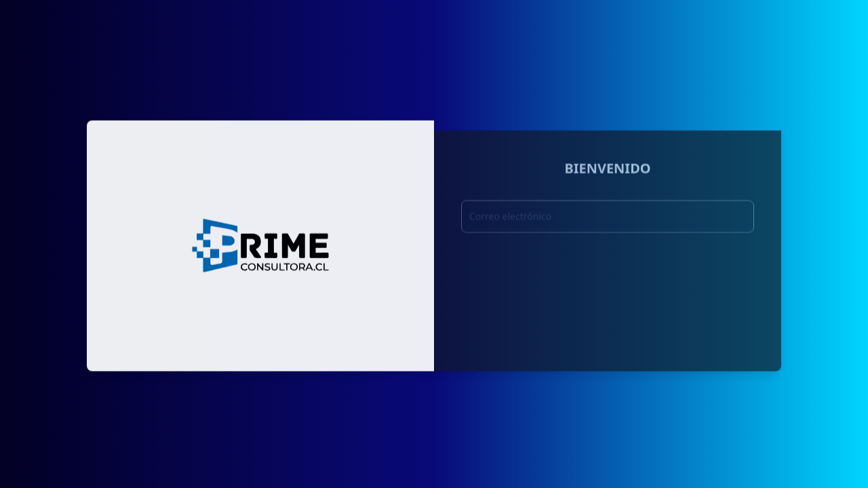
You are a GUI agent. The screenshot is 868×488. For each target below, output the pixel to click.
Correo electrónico (510, 220)
